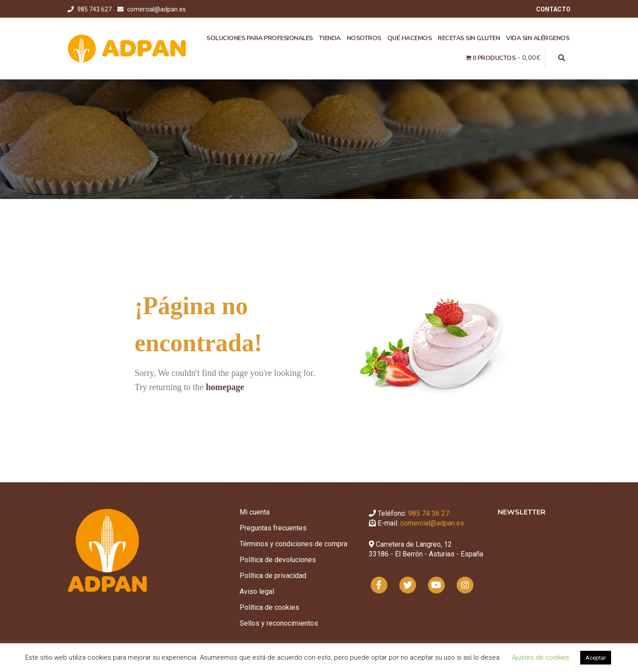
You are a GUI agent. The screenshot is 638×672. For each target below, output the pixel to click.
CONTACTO (553, 9)
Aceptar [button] (596, 658)
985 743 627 (95, 9)
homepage (225, 387)
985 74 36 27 (429, 513)
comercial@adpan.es (156, 9)
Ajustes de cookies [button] (540, 657)
